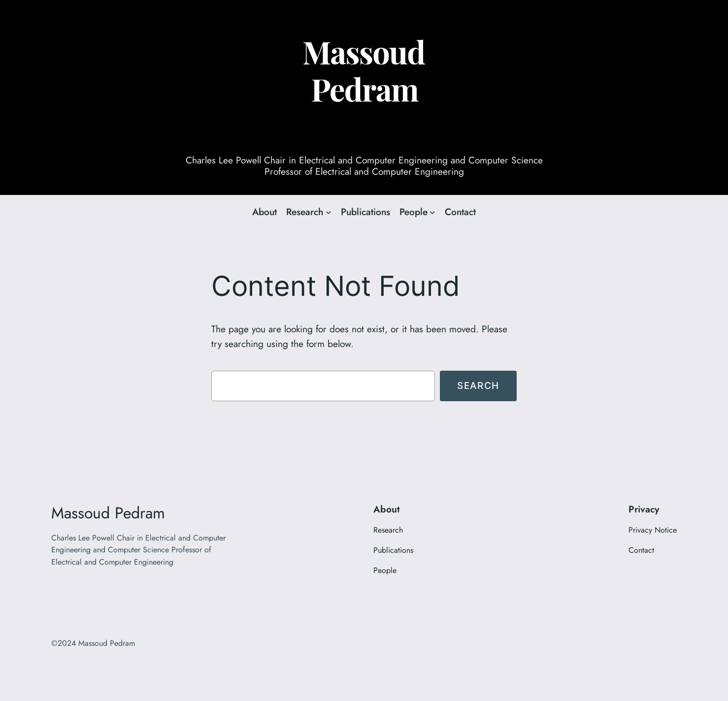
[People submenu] (432, 212)
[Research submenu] (329, 212)
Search (478, 385)
